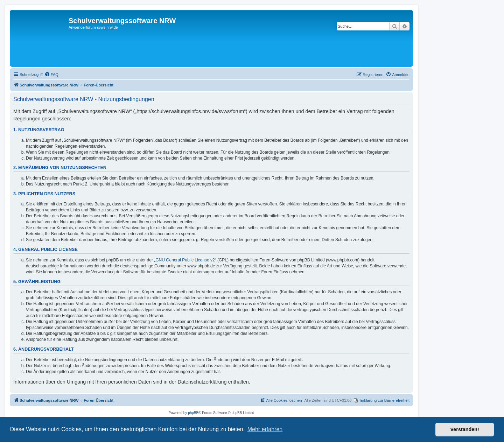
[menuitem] (51, 75)
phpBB (193, 413)
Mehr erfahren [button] (265, 429)
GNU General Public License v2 (185, 260)
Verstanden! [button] (465, 429)
